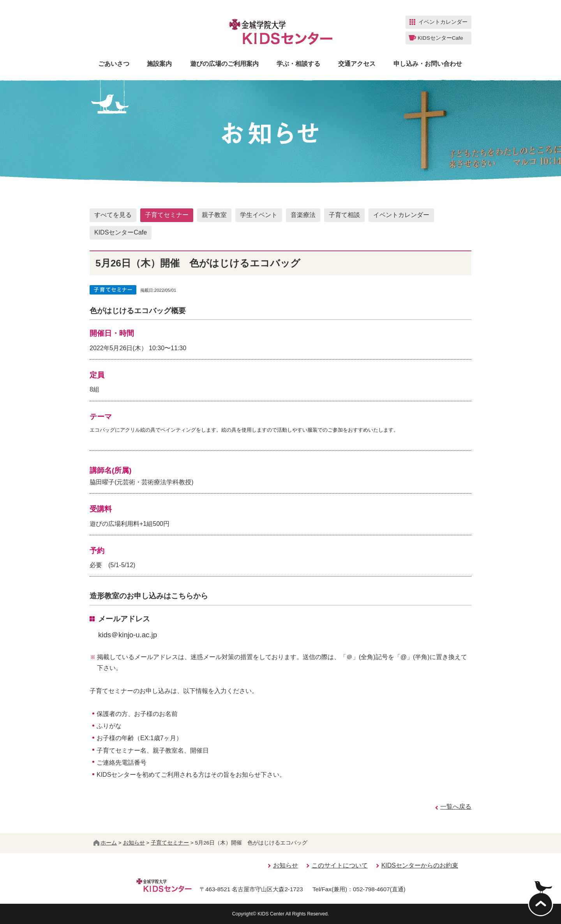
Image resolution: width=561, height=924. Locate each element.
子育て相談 (344, 215)
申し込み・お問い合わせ (428, 64)
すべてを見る (113, 215)
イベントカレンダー (401, 215)
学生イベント (259, 215)
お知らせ (134, 843)
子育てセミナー (167, 215)
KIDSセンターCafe (121, 232)
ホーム (105, 843)
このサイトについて (340, 865)
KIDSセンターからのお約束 (420, 865)
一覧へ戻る (456, 807)
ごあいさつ (114, 64)
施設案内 (159, 64)
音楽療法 (303, 215)
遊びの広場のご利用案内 (224, 64)
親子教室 (214, 215)
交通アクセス (357, 64)
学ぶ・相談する (298, 64)
